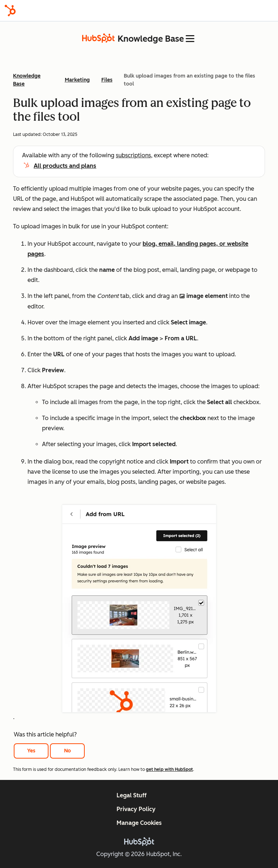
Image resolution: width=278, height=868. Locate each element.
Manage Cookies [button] (139, 823)
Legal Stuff (132, 795)
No (68, 751)
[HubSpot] (10, 11)
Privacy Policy (136, 809)
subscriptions (133, 155)
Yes (31, 751)
